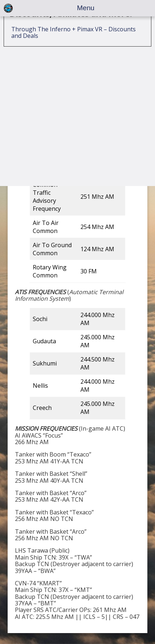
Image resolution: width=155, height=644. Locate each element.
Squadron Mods (33, 78)
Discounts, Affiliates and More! (71, 103)
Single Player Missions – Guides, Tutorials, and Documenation (75, 17)
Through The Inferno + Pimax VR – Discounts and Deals (73, 122)
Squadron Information (42, 62)
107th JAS (29, 46)
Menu (86, 8)
